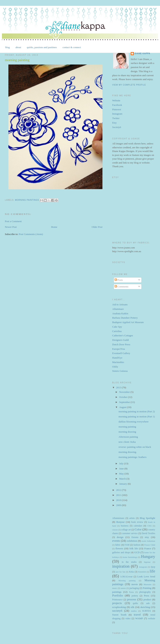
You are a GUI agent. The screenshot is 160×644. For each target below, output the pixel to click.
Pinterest (117, 109)
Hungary (148, 556)
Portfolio (118, 595)
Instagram (117, 114)
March (123, 479)
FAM (127, 545)
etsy (147, 537)
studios (134, 611)
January (124, 484)
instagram (143, 567)
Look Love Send (146, 576)
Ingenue (147, 562)
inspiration (121, 566)
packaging (134, 588)
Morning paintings (27, 200)
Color (138, 529)
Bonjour (120, 522)
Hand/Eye (117, 358)
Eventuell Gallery (121, 353)
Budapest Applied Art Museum (128, 322)
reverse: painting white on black (135, 447)
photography (145, 592)
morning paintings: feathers (132, 457)
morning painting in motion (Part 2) (137, 411)
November (125, 392)
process (132, 599)
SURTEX (146, 611)
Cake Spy (117, 327)
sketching (145, 607)
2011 (119, 495)
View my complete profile (129, 85)
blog (8, 47)
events (116, 541)
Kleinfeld (142, 572)
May (122, 474)
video (128, 619)
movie (135, 584)
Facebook (117, 105)
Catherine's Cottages (123, 335)
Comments (122, 287)
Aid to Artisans (120, 304)
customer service (130, 533)
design (120, 537)
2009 (119, 505)
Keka (131, 572)
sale (148, 603)
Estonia (135, 537)
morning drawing (127, 432)
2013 (119, 387)
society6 (117, 611)
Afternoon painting (128, 437)
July (122, 463)
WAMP (139, 618)
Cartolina (117, 331)
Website (116, 100)
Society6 (117, 127)
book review (137, 522)
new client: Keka (127, 442)
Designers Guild (120, 340)
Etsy (114, 123)
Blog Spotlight (147, 518)
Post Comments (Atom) (31, 234)
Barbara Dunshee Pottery (125, 318)
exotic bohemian (148, 541)
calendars (138, 526)
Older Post (97, 227)
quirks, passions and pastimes (42, 47)
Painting (147, 588)
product (147, 599)
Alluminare (118, 309)
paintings (117, 592)
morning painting (127, 427)
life (152, 571)
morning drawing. (128, 452)
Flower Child (150, 545)
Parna (132, 592)
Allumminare (118, 518)
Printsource (117, 600)
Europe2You (119, 349)
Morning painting (127, 581)
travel (137, 614)
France (148, 548)
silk (132, 607)
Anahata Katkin (120, 313)
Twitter (116, 118)
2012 (119, 490)
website (152, 619)
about (18, 47)
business (125, 526)
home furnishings (130, 557)
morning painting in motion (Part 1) (137, 417)
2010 (119, 500)
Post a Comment (13, 221)
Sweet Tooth (119, 615)
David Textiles (148, 533)
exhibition (132, 541)
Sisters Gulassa (120, 371)
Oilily (115, 367)
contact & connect (72, 47)
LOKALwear (126, 577)
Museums (148, 584)
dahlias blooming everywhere (133, 422)
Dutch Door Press (121, 344)
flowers (119, 548)
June (122, 469)
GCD (137, 552)
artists (132, 518)
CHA (149, 526)
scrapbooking (119, 607)
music (115, 588)
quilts (135, 603)
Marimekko (118, 362)
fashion (137, 545)
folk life (134, 548)
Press (146, 596)
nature (123, 588)
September (125, 402)
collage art (126, 530)
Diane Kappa (142, 53)
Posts (119, 280)
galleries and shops (121, 553)
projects (117, 603)
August (123, 407)
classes (115, 530)
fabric (118, 545)
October (124, 397)
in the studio (129, 562)
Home (54, 227)
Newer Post (11, 227)
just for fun (120, 572)
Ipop (153, 567)
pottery (135, 596)
